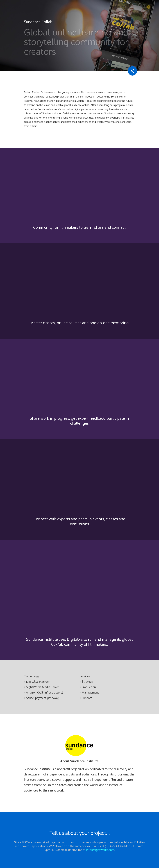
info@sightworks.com (100, 850)
